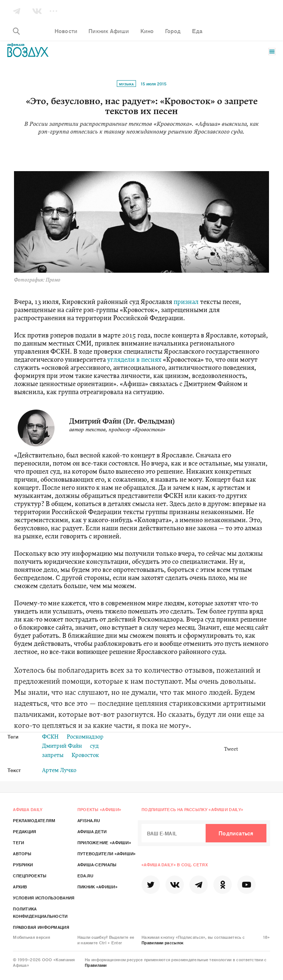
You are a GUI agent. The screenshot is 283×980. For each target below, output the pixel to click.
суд (94, 747)
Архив (20, 887)
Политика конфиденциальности (40, 912)
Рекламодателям (34, 820)
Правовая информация (41, 927)
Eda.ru (85, 875)
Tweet (231, 750)
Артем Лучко (59, 771)
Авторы (22, 853)
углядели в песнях (134, 360)
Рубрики (23, 864)
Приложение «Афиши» (104, 842)
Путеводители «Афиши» (107, 853)
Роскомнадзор (85, 737)
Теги (18, 842)
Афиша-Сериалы (97, 864)
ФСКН (50, 737)
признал (186, 302)
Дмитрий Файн (62, 747)
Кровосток (85, 756)
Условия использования (44, 898)
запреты (53, 756)
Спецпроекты (30, 875)
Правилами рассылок (163, 942)
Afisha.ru (89, 820)
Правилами (96, 965)
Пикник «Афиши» (97, 887)
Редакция (25, 831)
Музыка (126, 84)
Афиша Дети (92, 831)
